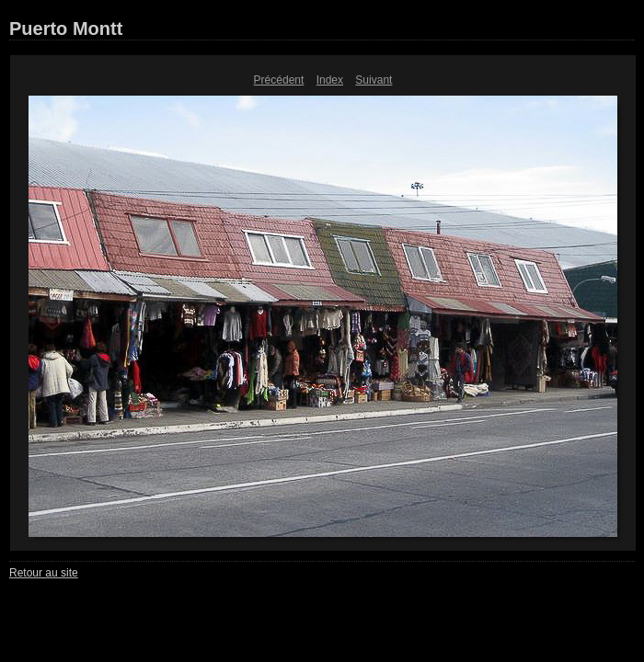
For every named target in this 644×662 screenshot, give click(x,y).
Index (330, 80)
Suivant (374, 80)
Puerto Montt (66, 29)
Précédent (279, 80)
